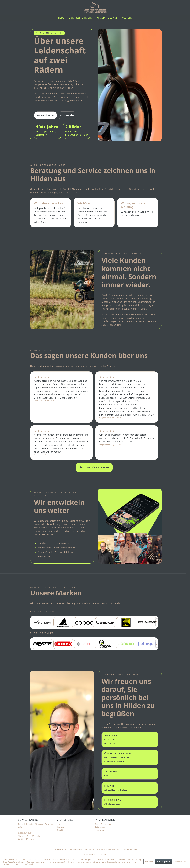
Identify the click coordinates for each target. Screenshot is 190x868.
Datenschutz (100, 827)
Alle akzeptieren (164, 862)
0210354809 (25, 833)
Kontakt (60, 830)
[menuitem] (61, 18)
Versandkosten (90, 849)
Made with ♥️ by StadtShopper (95, 854)
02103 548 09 (111, 773)
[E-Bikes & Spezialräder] (80, 18)
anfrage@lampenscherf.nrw (116, 788)
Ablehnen (149, 862)
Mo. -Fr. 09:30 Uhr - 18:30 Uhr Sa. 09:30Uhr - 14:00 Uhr (118, 757)
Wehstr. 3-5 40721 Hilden (111, 739)
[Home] (61, 18)
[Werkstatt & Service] (107, 18)
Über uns (60, 827)
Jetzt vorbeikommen (45, 115)
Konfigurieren (180, 862)
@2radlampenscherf (113, 802)
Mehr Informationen (29, 864)
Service (59, 824)
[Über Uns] (127, 18)
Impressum (100, 830)
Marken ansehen (67, 115)
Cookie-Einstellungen (104, 824)
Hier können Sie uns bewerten (94, 467)
